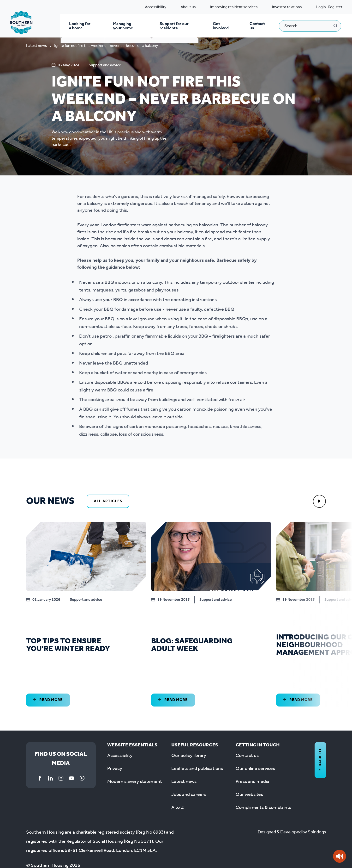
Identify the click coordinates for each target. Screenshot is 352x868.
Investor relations (287, 7)
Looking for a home (81, 26)
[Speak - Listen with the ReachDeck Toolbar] (340, 856)
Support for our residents (175, 26)
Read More (48, 666)
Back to (320, 726)
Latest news (37, 47)
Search (335, 26)
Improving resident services (234, 7)
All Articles (108, 502)
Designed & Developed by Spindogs (289, 799)
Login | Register (329, 7)
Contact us (258, 26)
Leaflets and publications (197, 735)
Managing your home (127, 26)
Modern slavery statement (135, 748)
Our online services (255, 735)
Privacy (115, 735)
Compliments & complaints (263, 774)
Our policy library (189, 722)
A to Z (178, 774)
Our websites (249, 761)
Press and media (252, 748)
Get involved (223, 26)
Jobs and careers (189, 761)
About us (188, 7)
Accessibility (156, 7)
